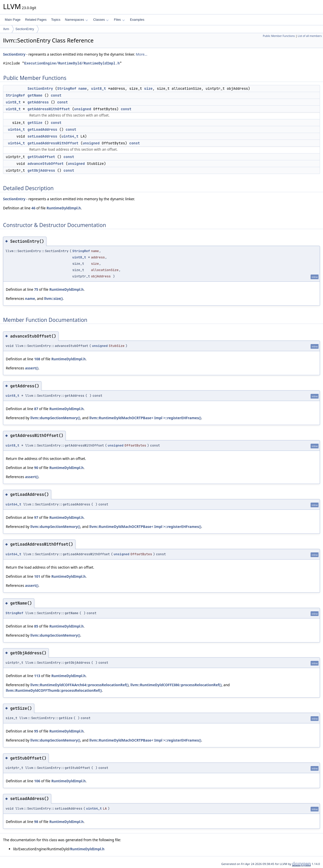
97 (36, 517)
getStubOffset (41, 157)
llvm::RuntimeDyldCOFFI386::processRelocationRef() (176, 685)
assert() (32, 368)
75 (36, 289)
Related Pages (36, 20)
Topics (56, 20)
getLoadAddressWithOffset (53, 143)
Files (119, 20)
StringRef (67, 88)
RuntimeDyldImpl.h (64, 208)
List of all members (310, 36)
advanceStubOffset (46, 164)
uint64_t (16, 129)
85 (36, 626)
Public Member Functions (279, 36)
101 (37, 576)
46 (33, 208)
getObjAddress (41, 170)
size (148, 88)
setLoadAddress (42, 136)
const (56, 95)
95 (36, 731)
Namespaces (76, 20)
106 (37, 781)
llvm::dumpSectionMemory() (55, 418)
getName (35, 95)
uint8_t (99, 88)
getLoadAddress (42, 129)
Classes (101, 20)
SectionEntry (25, 29)
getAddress (38, 102)
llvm (6, 29)
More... (142, 54)
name (83, 88)
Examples (137, 20)
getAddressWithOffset (49, 109)
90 (36, 468)
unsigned (83, 109)
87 (36, 409)
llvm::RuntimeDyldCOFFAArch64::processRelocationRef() (79, 685)
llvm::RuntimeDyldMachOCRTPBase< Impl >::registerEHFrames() (145, 418)
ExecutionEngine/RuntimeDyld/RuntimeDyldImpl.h (72, 63)
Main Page (13, 20)
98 (36, 822)
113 (37, 676)
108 (37, 359)
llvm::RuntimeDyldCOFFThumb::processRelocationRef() (54, 690)
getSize (35, 123)
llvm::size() (53, 298)
